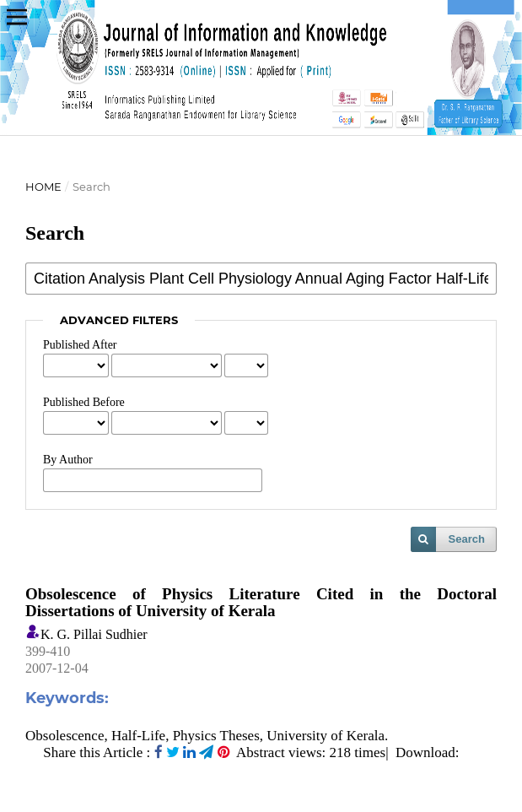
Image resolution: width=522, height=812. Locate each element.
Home (43, 187)
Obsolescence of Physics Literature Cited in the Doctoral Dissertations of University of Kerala (261, 602)
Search (467, 539)
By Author (68, 460)
